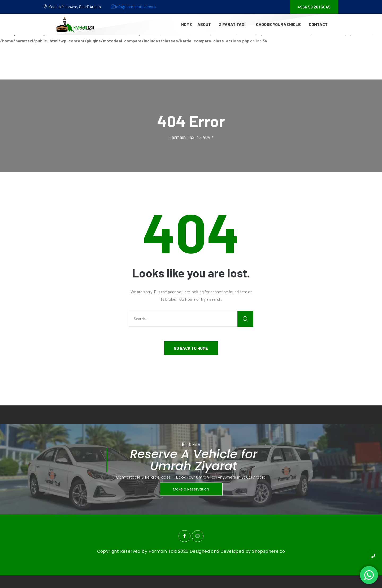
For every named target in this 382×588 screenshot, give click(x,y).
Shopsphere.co (268, 551)
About (204, 24)
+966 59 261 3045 (314, 7)
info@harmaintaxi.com (133, 6)
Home (187, 24)
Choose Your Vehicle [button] (278, 24)
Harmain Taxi (163, 551)
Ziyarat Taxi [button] (232, 24)
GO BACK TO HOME (191, 348)
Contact (318, 24)
